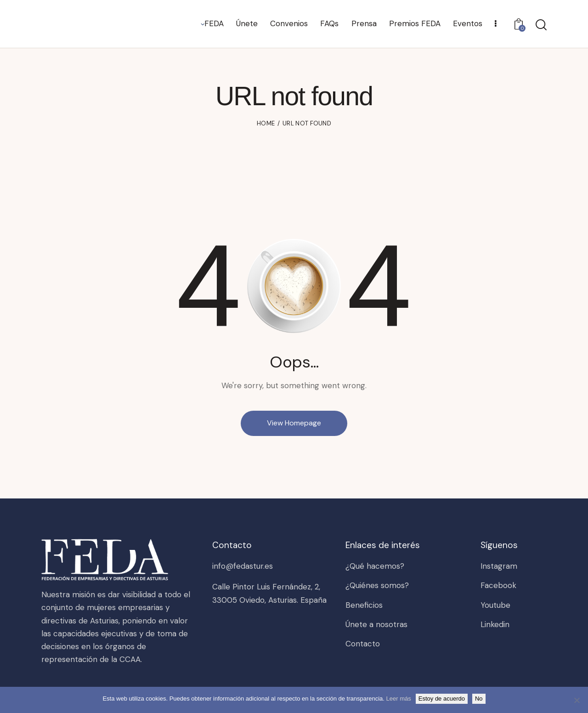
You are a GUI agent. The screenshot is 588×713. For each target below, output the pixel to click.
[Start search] (541, 25)
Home (266, 123)
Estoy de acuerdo (442, 699)
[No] (577, 700)
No (479, 699)
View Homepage (294, 423)
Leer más (399, 699)
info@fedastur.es (243, 566)
